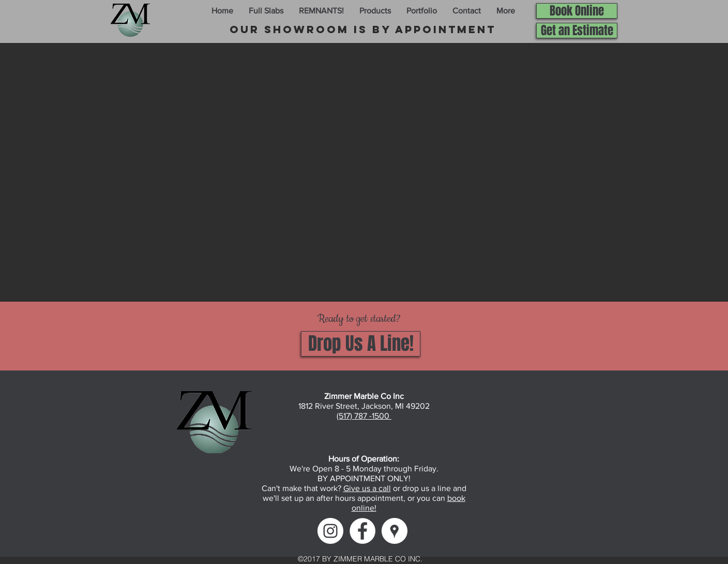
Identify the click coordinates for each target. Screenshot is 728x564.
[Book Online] (577, 11)
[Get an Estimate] (577, 31)
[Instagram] (330, 531)
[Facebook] (362, 531)
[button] (266, 11)
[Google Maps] (395, 531)
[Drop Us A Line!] (361, 344)
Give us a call (367, 488)
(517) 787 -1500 (364, 416)
